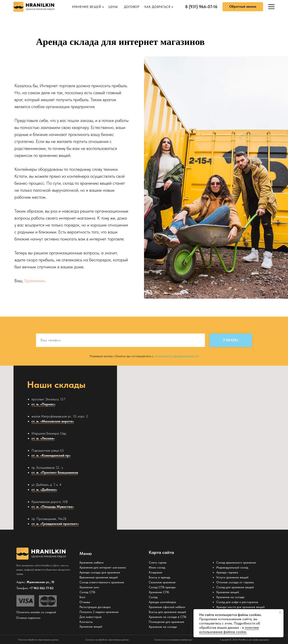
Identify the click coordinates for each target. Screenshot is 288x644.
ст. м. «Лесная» (43, 438)
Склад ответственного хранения (102, 582)
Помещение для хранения (166, 622)
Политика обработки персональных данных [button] (38, 640)
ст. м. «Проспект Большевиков (55, 473)
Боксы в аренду (160, 577)
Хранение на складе (163, 627)
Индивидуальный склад (232, 567)
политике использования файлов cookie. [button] (229, 630)
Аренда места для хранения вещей (240, 607)
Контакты (86, 622)
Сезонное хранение (162, 582)
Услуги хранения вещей (232, 577)
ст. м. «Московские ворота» (53, 421)
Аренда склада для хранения (100, 572)
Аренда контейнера (162, 602)
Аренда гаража (227, 572)
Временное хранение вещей (99, 577)
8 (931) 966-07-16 (201, 7)
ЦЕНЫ (113, 7)
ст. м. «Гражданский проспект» (55, 524)
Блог (83, 597)
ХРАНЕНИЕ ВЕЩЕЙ (87, 7)
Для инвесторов (90, 617)
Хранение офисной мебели (167, 607)
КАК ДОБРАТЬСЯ (157, 7)
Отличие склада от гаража (235, 582)
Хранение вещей (228, 592)
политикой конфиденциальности (177, 356)
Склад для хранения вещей (235, 587)
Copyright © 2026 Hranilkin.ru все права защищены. (245, 640)
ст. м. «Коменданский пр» (51, 455)
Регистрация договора (95, 607)
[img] (271, 7)
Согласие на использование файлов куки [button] (173, 640)
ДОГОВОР (132, 7)
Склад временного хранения (236, 562)
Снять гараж (158, 562)
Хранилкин (35, 281)
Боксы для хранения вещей (167, 612)
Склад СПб (87, 592)
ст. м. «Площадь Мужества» (53, 507)
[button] (243, 7)
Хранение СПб (159, 592)
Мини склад (157, 567)
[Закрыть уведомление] (280, 613)
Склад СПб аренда (162, 587)
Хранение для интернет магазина (103, 567)
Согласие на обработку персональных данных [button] (107, 640)
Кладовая (155, 572)
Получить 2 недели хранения (99, 612)
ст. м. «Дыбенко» (44, 490)
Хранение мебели (91, 562)
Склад (153, 597)
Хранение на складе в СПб (168, 617)
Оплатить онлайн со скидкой (36, 612)
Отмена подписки (28, 618)
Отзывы (85, 602)
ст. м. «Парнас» (43, 404)
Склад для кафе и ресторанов (237, 602)
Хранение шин (89, 587)
